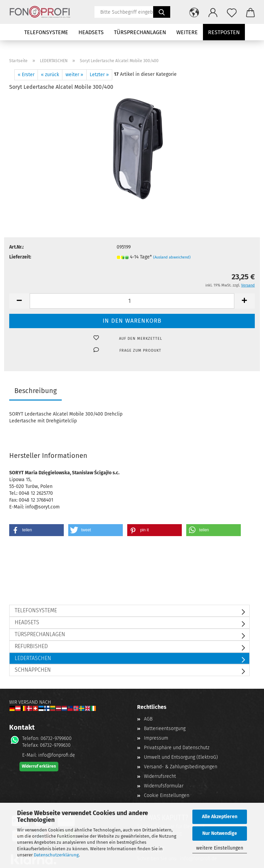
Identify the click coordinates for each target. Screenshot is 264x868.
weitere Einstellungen (220, 848)
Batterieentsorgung (165, 729)
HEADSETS (91, 32)
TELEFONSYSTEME (46, 32)
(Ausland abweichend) (172, 257)
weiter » (74, 75)
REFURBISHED (31, 646)
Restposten (224, 32)
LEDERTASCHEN (33, 658)
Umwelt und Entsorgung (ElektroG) (181, 757)
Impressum (156, 738)
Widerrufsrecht (160, 776)
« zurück (50, 75)
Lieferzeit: (20, 257)
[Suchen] (162, 12)
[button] (194, 12)
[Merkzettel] (232, 12)
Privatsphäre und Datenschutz (177, 748)
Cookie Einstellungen (167, 795)
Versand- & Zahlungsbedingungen (181, 767)
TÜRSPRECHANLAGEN (140, 32)
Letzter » (99, 75)
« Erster (26, 75)
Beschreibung (35, 391)
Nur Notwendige (220, 833)
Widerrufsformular (164, 786)
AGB (148, 719)
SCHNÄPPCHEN (33, 670)
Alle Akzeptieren (220, 817)
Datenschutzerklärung (56, 855)
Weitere (187, 32)
